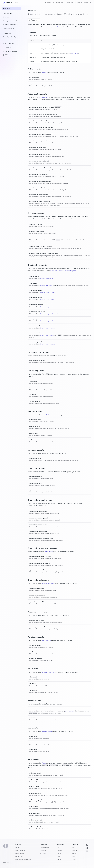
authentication (44, 97)
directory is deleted (46, 286)
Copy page (34, 20)
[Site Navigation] (16, 3)
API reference (58, 3)
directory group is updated (48, 307)
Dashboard (78, 3)
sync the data (55, 27)
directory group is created (48, 293)
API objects (75, 53)
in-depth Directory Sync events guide (63, 271)
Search (48, 3)
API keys (45, 72)
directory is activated (46, 278)
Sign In (86, 3)
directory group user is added (49, 314)
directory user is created (47, 328)
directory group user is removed (49, 321)
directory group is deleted (48, 300)
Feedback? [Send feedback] (68, 3)
